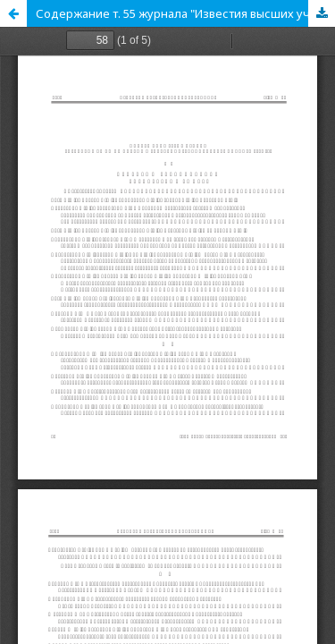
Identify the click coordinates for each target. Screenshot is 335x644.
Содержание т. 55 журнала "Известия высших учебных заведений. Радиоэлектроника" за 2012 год (185, 13)
